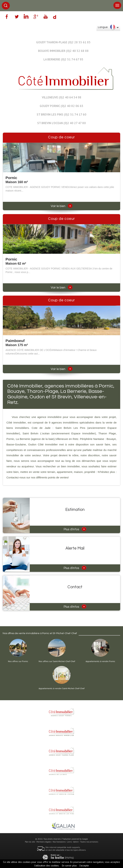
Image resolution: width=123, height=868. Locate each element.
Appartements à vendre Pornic (100, 661)
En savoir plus (69, 866)
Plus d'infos (75, 529)
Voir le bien (62, 206)
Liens (69, 842)
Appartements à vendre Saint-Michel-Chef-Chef (62, 688)
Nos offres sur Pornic (18, 661)
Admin (76, 842)
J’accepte (84, 866)
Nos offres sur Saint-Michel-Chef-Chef (57, 661)
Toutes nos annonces (89, 842)
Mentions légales (44, 842)
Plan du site (30, 842)
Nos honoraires (59, 842)
